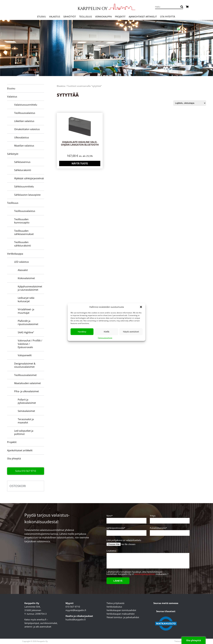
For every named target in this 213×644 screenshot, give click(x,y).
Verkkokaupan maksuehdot (120, 614)
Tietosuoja (179, 641)
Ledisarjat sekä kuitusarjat (26, 299)
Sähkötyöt (70, 17)
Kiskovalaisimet (26, 278)
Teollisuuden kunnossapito (22, 221)
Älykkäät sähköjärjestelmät (29, 178)
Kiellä (107, 332)
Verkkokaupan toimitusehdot (121, 610)
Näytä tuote (80, 163)
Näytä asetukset (131, 332)
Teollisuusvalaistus (25, 113)
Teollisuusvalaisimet (25, 375)
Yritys (169, 518)
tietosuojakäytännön (145, 574)
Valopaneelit (25, 355)
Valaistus (55, 17)
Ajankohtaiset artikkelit (143, 17)
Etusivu (41, 17)
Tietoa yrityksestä (115, 603)
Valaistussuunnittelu (26, 105)
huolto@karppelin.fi (76, 619)
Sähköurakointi (23, 170)
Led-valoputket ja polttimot (24, 432)
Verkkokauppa (103, 17)
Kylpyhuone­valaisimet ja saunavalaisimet (30, 288)
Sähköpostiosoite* (126, 531)
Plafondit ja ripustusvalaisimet (28, 323)
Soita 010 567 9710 (26, 471)
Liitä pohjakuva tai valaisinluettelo (124, 540)
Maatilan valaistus (24, 146)
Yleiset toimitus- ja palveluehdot (123, 617)
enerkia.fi (42, 619)
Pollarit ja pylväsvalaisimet (27, 401)
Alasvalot (23, 270)
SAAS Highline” (26, 332)
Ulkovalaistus (22, 137)
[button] (141, 307)
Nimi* (126, 518)
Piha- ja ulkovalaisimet (27, 391)
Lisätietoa (148, 560)
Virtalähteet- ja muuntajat (26, 311)
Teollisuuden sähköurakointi (23, 244)
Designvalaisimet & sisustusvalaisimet (25, 365)
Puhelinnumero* (169, 531)
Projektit (120, 17)
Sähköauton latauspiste (27, 195)
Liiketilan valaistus (24, 121)
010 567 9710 (73, 607)
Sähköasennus (22, 162)
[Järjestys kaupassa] (190, 103)
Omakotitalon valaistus (27, 129)
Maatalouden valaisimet (28, 383)
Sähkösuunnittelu (24, 187)
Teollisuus (85, 17)
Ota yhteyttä (168, 17)
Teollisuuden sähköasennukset (24, 232)
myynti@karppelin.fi (76, 610)
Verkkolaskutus (114, 607)
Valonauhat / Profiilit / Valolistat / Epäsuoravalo (30, 344)
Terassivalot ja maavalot (26, 421)
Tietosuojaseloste (105, 338)
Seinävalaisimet (26, 411)
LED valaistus (22, 262)
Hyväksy (82, 332)
